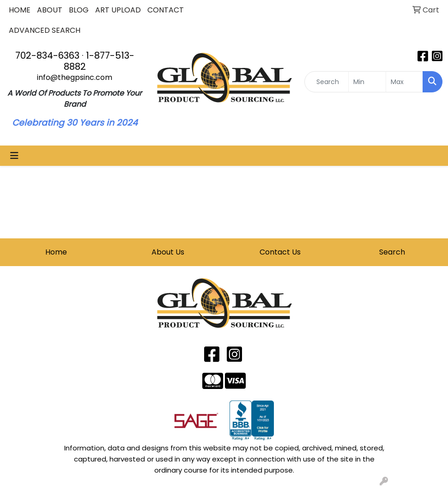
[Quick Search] (327, 82)
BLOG (79, 10)
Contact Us (280, 252)
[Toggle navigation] (14, 156)
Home (56, 252)
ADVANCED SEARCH (45, 30)
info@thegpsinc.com (75, 77)
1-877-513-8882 (99, 61)
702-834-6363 (47, 55)
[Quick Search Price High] (404, 82)
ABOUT (50, 10)
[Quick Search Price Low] (367, 82)
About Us (168, 252)
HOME (20, 10)
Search (392, 252)
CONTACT (166, 10)
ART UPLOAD (118, 10)
